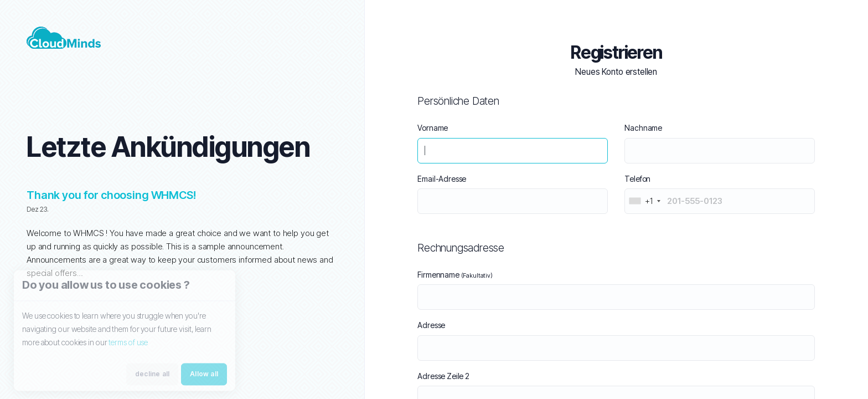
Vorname (433, 128)
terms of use (128, 347)
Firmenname (455, 275)
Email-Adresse (442, 179)
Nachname (643, 128)
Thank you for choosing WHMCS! (111, 195)
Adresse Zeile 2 (443, 376)
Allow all (204, 379)
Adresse (431, 325)
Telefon (637, 179)
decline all (152, 379)
